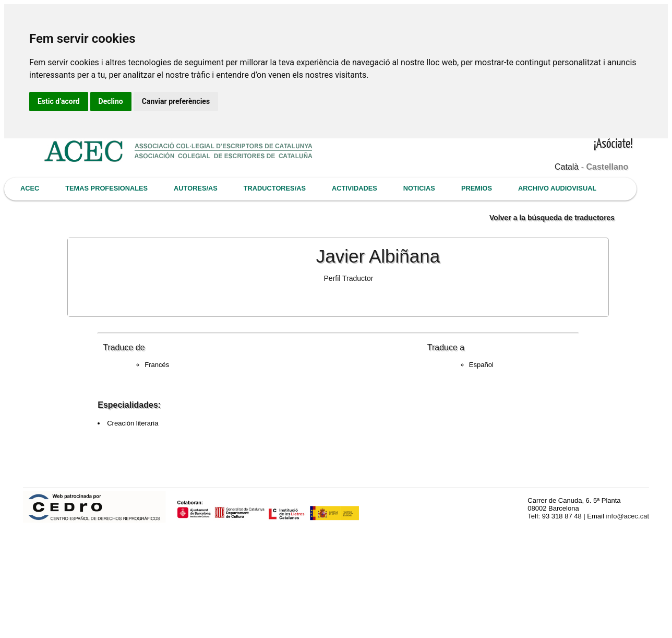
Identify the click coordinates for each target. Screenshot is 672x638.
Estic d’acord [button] (59, 101)
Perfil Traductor (349, 278)
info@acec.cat (627, 516)
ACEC (30, 188)
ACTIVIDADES (355, 188)
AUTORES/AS (196, 188)
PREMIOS (477, 188)
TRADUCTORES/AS (275, 188)
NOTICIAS (419, 188)
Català (567, 167)
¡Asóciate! (613, 144)
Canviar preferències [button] (176, 101)
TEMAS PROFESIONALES (106, 188)
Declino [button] (111, 101)
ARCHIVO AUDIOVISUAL (557, 188)
